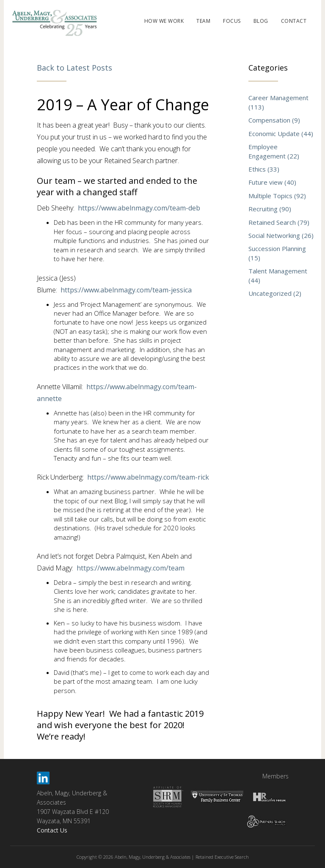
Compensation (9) (274, 120)
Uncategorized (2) (275, 293)
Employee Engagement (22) (274, 151)
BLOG (261, 21)
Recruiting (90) (270, 209)
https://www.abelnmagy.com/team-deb (139, 208)
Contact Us (52, 830)
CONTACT (294, 21)
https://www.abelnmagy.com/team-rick (148, 477)
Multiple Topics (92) (277, 196)
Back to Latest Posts (74, 68)
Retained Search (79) (279, 222)
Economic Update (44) (281, 134)
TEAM (203, 21)
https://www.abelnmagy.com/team (131, 568)
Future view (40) (272, 182)
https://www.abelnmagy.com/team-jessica (126, 290)
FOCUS (232, 21)
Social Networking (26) (281, 235)
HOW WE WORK (164, 21)
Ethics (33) (264, 169)
